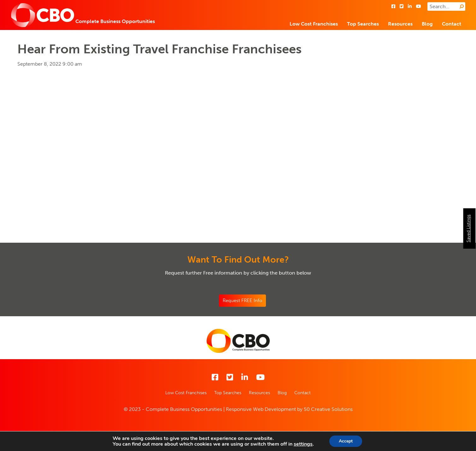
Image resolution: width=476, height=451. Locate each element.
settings (303, 444)
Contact (452, 24)
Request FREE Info (242, 300)
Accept (346, 441)
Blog (427, 24)
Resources (400, 24)
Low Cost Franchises (314, 24)
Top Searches (363, 24)
